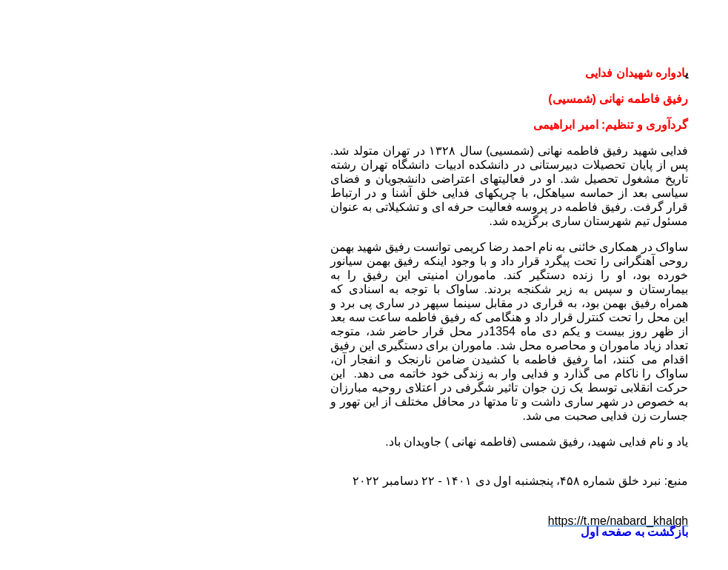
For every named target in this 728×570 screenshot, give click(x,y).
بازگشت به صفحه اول (489, 532)
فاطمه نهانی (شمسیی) (395, 151)
